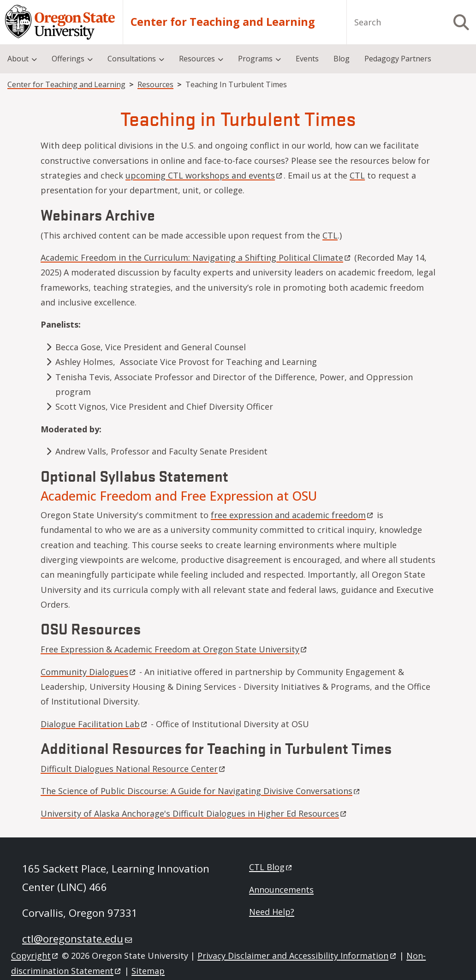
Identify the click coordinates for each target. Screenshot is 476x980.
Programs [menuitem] (255, 59)
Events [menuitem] (307, 59)
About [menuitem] (18, 59)
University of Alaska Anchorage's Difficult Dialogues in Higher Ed (194, 813)
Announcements (281, 890)
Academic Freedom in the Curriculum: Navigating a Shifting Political (196, 257)
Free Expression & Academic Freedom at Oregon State (174, 649)
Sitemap (148, 971)
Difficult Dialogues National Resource (134, 769)
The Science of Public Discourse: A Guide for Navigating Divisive (201, 791)
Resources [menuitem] (197, 59)
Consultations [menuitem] (132, 59)
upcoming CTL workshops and (205, 175)
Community (89, 672)
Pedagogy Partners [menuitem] (398, 59)
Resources (155, 84)
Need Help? (272, 912)
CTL (357, 175)
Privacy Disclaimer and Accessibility (297, 956)
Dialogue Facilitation (95, 724)
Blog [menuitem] (342, 59)
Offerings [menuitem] (68, 59)
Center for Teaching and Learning (223, 22)
